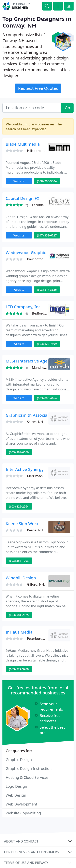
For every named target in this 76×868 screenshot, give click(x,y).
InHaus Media (19, 632)
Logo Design (16, 786)
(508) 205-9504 (47, 181)
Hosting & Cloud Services (27, 777)
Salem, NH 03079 (40, 422)
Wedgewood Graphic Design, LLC (37, 253)
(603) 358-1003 (19, 561)
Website (19, 181)
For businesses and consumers (31, 852)
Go (67, 108)
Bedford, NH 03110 (47, 313)
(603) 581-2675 (19, 615)
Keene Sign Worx (22, 524)
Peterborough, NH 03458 (46, 639)
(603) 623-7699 (47, 344)
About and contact (21, 841)
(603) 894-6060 (19, 452)
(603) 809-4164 (47, 398)
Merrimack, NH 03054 (43, 476)
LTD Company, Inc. (24, 307)
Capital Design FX (22, 198)
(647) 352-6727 (47, 235)
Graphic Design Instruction (29, 768)
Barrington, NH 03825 (44, 259)
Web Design (16, 795)
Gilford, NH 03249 (41, 584)
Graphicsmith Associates (29, 415)
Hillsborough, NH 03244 (45, 151)
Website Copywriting (23, 813)
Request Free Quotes (38, 88)
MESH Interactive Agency (30, 361)
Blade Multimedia (23, 144)
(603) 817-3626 (47, 290)
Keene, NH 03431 (40, 530)
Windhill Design (21, 578)
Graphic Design (19, 760)
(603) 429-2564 (19, 506)
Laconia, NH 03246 (46, 205)
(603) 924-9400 (19, 669)
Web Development (21, 804)
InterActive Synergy (25, 469)
